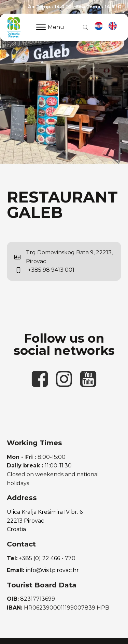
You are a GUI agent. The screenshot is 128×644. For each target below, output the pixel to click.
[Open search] (84, 27)
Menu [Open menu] (50, 27)
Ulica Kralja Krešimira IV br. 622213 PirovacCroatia (45, 521)
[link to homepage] (14, 27)
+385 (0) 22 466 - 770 (47, 558)
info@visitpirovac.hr (52, 570)
